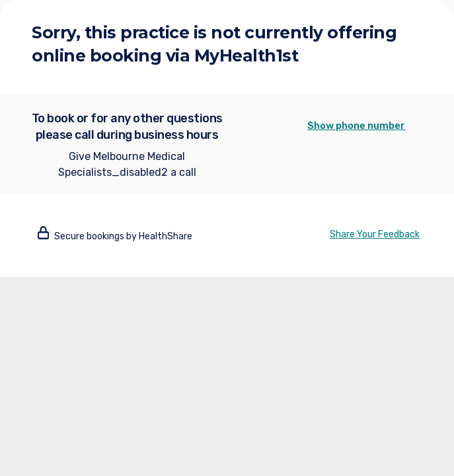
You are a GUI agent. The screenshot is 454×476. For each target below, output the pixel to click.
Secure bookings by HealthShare (115, 236)
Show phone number (356, 126)
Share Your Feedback (375, 234)
